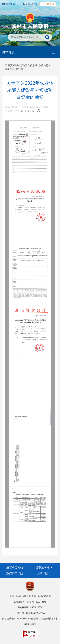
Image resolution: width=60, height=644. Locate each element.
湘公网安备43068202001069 (31, 613)
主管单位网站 (15, 567)
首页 (10, 65)
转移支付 (10, 69)
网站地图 (32, 624)
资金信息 (30, 65)
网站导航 (8, 52)
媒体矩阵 (9, 4)
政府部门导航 (15, 573)
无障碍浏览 (30, 4)
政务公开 (19, 65)
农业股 (19, 69)
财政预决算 (42, 65)
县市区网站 (43, 567)
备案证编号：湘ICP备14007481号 (30, 602)
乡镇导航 (43, 573)
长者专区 (48, 4)
